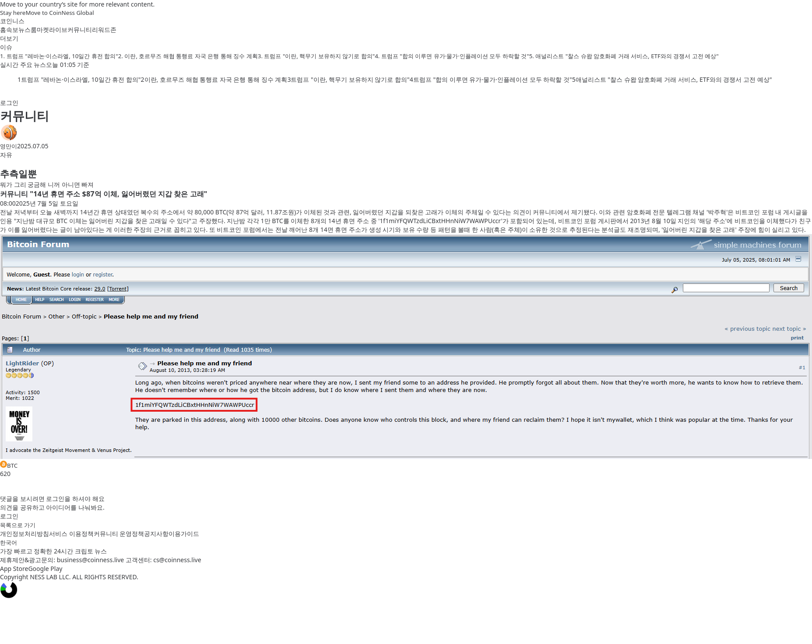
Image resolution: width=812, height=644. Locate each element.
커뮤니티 (80, 30)
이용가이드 (184, 534)
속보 (12, 30)
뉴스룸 (28, 30)
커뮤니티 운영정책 (119, 534)
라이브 (58, 30)
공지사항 (156, 534)
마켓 (43, 30)
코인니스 (12, 21)
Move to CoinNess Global (60, 13)
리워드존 (104, 30)
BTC (9, 465)
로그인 (9, 103)
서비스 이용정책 (71, 534)
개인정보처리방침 (25, 534)
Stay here (13, 13)
